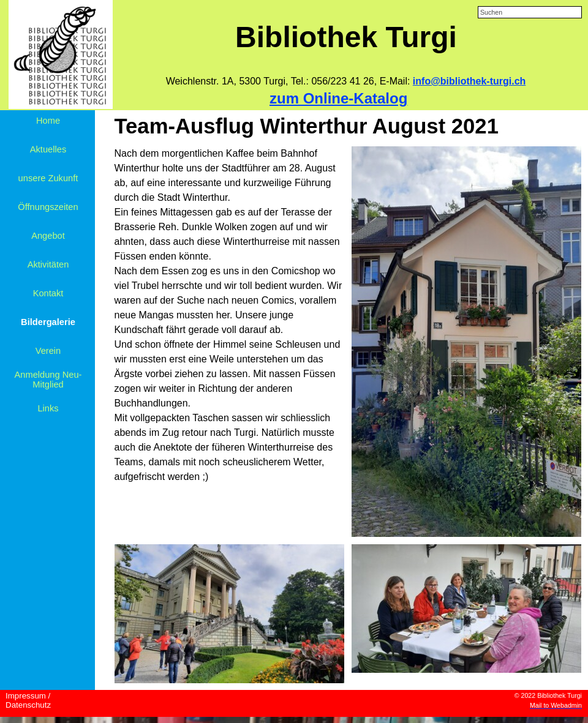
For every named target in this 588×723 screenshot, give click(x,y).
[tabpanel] (346, 81)
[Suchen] (530, 12)
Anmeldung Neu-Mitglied (48, 380)
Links (48, 408)
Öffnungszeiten (48, 207)
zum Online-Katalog (338, 98)
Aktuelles (48, 149)
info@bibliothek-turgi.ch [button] (469, 81)
